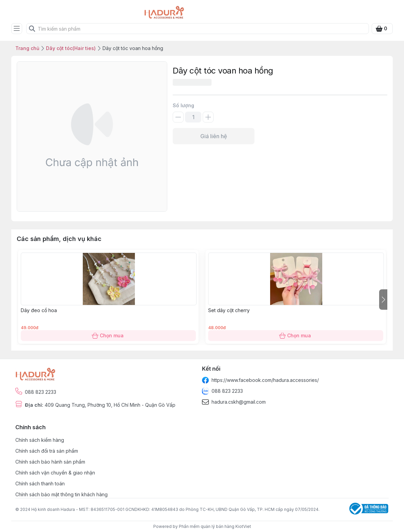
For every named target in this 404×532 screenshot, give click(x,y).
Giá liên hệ (214, 136)
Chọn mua (108, 336)
